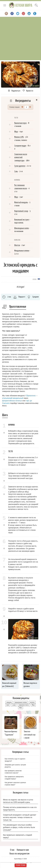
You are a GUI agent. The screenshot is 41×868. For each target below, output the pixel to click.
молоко (32, 702)
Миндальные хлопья (22, 251)
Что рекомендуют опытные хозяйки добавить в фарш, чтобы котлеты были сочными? (19, 827)
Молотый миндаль (21, 202)
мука (8, 705)
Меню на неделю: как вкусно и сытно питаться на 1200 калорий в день (18, 801)
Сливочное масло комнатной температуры (21, 157)
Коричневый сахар (21, 211)
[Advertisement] (20, 39)
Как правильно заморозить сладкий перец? (17, 836)
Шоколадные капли (22, 228)
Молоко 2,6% (19, 137)
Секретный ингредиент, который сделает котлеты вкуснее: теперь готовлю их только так (20, 817)
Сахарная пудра (20, 146)
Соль (16, 171)
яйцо (21, 708)
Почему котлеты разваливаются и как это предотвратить (20, 809)
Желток (17, 245)
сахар (14, 705)
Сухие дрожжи (20, 166)
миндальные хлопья (21, 702)
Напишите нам (23, 850)
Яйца (16, 132)
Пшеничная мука (20, 123)
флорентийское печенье (12, 401)
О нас (12, 850)
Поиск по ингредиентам (19, 854)
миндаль (9, 702)
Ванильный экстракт (22, 220)
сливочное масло (24, 705)
